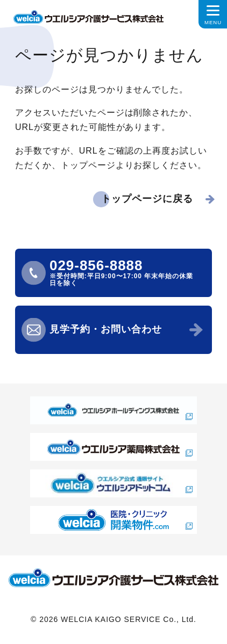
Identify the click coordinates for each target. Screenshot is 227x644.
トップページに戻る (147, 199)
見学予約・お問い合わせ (106, 329)
